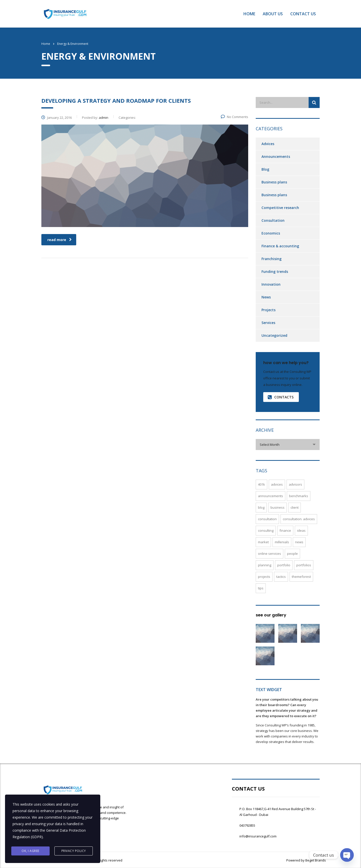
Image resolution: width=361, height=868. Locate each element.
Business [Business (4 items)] (278, 507)
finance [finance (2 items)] (285, 530)
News (266, 297)
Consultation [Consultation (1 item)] (267, 519)
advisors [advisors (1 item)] (295, 484)
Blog (265, 169)
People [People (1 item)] (292, 554)
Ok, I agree (30, 851)
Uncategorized (274, 335)
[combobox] (288, 445)
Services (268, 323)
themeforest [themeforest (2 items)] (301, 577)
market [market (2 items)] (263, 542)
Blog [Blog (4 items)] (261, 507)
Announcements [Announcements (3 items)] (270, 496)
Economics (271, 233)
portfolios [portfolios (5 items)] (304, 565)
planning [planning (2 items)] (265, 565)
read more (60, 240)
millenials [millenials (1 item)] (282, 542)
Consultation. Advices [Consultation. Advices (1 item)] (299, 519)
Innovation (271, 284)
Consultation (273, 220)
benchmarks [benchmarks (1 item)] (299, 496)
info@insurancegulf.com (258, 836)
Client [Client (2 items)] (295, 507)
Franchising (272, 259)
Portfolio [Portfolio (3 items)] (284, 565)
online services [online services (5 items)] (269, 554)
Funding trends (275, 272)
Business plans (274, 182)
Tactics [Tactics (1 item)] (281, 577)
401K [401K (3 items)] (261, 484)
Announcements (276, 156)
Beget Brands (315, 860)
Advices (268, 144)
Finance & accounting (280, 246)
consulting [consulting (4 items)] (266, 530)
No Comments (235, 117)
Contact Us (303, 14)
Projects (268, 310)
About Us (273, 14)
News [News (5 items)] (299, 542)
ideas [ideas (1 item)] (301, 530)
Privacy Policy (74, 851)
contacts (281, 397)
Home (249, 14)
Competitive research (280, 208)
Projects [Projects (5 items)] (264, 577)
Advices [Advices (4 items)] (277, 484)
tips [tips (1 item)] (261, 588)
